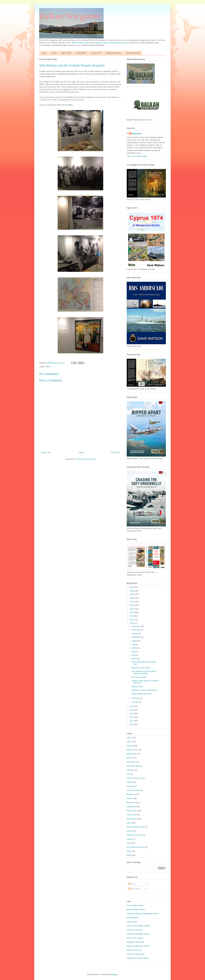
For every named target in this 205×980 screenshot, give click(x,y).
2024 (132, 594)
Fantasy (130, 770)
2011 (132, 721)
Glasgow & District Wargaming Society (110, 43)
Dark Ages (131, 762)
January (135, 702)
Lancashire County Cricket (138, 958)
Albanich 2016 (137, 687)
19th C (129, 742)
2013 (132, 714)
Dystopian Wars (133, 766)
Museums (131, 803)
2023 (132, 598)
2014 (132, 710)
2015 (132, 706)
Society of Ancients (135, 930)
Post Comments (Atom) (86, 459)
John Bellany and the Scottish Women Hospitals (143, 672)
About (54, 53)
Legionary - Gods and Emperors (144, 690)
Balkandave (137, 134)
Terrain (130, 839)
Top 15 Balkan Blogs (135, 905)
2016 (132, 623)
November (136, 630)
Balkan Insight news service (138, 946)
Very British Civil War (135, 847)
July (134, 644)
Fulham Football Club (136, 954)
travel (129, 843)
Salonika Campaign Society (138, 934)
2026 (132, 587)
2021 (132, 605)
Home (44, 53)
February (136, 698)
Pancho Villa (132, 815)
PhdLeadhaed (132, 918)
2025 (132, 591)
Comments (134, 889)
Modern (130, 798)
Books (129, 758)
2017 (132, 620)
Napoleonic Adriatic (114, 53)
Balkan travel (132, 750)
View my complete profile (137, 156)
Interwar (130, 782)
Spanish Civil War (134, 835)
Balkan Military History (81, 43)
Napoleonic (131, 807)
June (134, 648)
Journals (130, 786)
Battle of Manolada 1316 (141, 694)
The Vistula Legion (139, 677)
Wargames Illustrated (135, 942)
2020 (132, 609)
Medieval (130, 794)
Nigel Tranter (66, 53)
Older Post (115, 453)
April (134, 655)
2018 (132, 616)
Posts (132, 884)
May (134, 652)
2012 (132, 717)
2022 (132, 602)
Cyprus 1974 (96, 53)
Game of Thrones (134, 778)
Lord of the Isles (133, 790)
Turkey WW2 (81, 53)
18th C (129, 738)
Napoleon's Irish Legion (141, 668)
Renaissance (132, 819)
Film (128, 774)
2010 (132, 724)
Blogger (114, 974)
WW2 (129, 855)
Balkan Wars (132, 754)
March (135, 659)
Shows (129, 831)
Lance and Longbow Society (138, 926)
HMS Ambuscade (133, 53)
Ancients (130, 746)
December (136, 626)
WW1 (48, 367)
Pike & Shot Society (135, 938)
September (137, 637)
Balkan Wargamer (70, 16)
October (135, 634)
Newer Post (46, 453)
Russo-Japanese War (136, 827)
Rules (129, 823)
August (135, 641)
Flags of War (132, 922)
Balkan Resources (134, 950)
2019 (132, 612)
